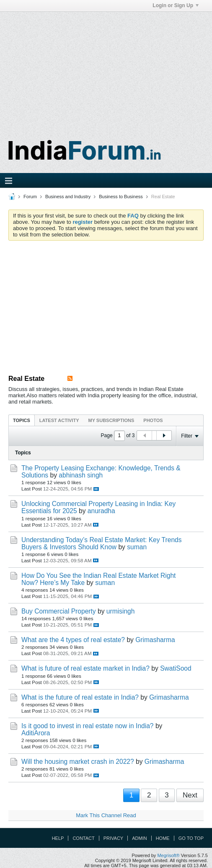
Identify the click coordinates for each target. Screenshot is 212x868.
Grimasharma (155, 640)
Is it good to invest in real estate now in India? (88, 726)
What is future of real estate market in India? (85, 668)
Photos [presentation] (153, 420)
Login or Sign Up (176, 5)
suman (137, 547)
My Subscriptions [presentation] (111, 420)
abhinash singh (81, 475)
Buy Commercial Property (59, 611)
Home (163, 838)
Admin (139, 838)
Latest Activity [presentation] (59, 420)
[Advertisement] (106, 71)
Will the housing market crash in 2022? (78, 762)
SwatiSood (176, 668)
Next (190, 795)
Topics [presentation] (22, 420)
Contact (83, 838)
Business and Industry (68, 197)
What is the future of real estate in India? (80, 697)
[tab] (22, 420)
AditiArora (36, 733)
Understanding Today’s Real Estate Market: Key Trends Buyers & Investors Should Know (102, 543)
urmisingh (121, 611)
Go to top (191, 838)
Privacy (113, 838)
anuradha (101, 511)
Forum (30, 197)
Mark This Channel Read (106, 815)
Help (58, 838)
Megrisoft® (168, 855)
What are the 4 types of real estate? (73, 640)
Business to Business (121, 197)
